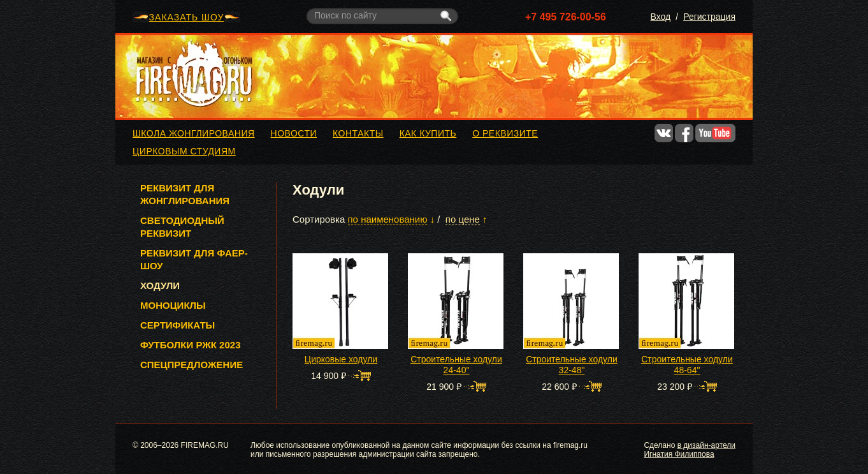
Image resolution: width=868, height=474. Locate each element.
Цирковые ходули (341, 359)
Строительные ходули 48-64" (687, 365)
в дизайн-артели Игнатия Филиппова (690, 450)
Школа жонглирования (194, 133)
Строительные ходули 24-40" (456, 365)
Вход (661, 17)
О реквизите (505, 133)
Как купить (428, 133)
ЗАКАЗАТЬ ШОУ (187, 17)
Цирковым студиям (184, 151)
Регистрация (709, 17)
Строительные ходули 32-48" (572, 365)
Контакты (358, 133)
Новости (294, 133)
